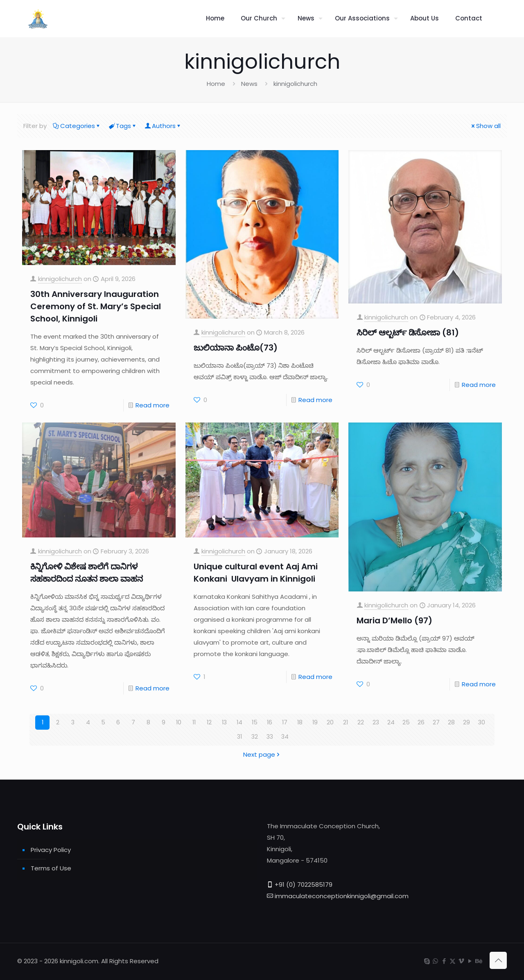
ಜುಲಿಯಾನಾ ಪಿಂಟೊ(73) (236, 348)
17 (285, 723)
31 (239, 737)
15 (254, 723)
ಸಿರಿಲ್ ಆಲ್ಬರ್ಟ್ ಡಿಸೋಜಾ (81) (408, 333)
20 (330, 723)
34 (285, 737)
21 (345, 723)
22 (361, 723)
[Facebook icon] (444, 961)
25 (406, 723)
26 (421, 723)
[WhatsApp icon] (435, 961)
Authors (163, 126)
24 (391, 723)
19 (315, 723)
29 (466, 723)
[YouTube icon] (470, 961)
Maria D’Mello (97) (394, 620)
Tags (123, 126)
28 (451, 723)
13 (224, 723)
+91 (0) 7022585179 (304, 884)
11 (194, 723)
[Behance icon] (478, 961)
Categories (77, 126)
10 (179, 723)
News (249, 84)
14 (239, 723)
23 (376, 723)
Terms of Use (51, 868)
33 (270, 737)
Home (216, 84)
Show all (485, 126)
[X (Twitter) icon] (453, 961)
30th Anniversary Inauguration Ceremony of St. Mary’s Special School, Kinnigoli (96, 306)
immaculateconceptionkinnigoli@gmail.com (342, 896)
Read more (152, 405)
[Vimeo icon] (461, 961)
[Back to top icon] (498, 960)
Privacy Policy (51, 850)
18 (300, 723)
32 (254, 737)
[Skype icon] (427, 961)
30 (482, 723)
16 (270, 723)
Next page (262, 754)
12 (209, 723)
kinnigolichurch (60, 279)
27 (436, 723)
